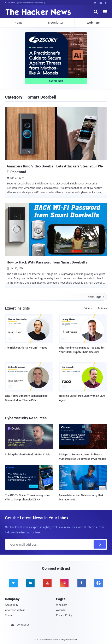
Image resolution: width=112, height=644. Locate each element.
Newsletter (56, 23)
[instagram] (64, 583)
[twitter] (13, 583)
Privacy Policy (64, 615)
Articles (102, 308)
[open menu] (105, 12)
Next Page (96, 297)
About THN (11, 605)
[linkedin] (30, 583)
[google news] (99, 583)
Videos (89, 308)
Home (19, 23)
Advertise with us (15, 610)
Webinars (93, 23)
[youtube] (47, 583)
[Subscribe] (100, 544)
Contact (10, 615)
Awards (61, 610)
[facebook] (82, 583)
